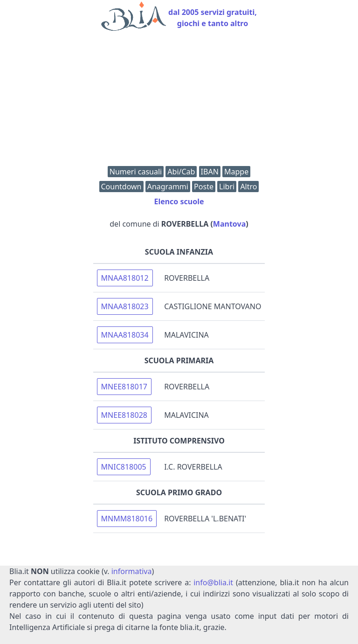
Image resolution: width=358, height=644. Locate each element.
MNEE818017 (124, 387)
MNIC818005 (124, 467)
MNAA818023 (125, 306)
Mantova (229, 224)
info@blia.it (213, 582)
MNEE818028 (124, 415)
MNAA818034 (125, 335)
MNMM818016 (127, 519)
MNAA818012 (125, 278)
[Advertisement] (179, 101)
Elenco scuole (179, 201)
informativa (132, 571)
